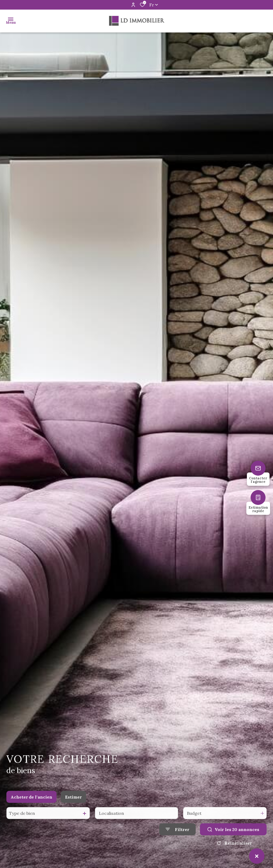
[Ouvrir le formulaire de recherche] (177, 835)
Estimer (73, 803)
